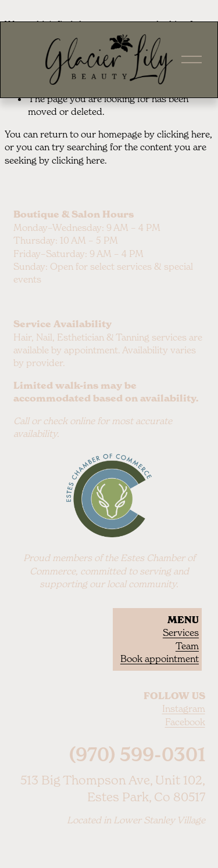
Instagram (184, 708)
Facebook (185, 722)
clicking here (183, 134)
